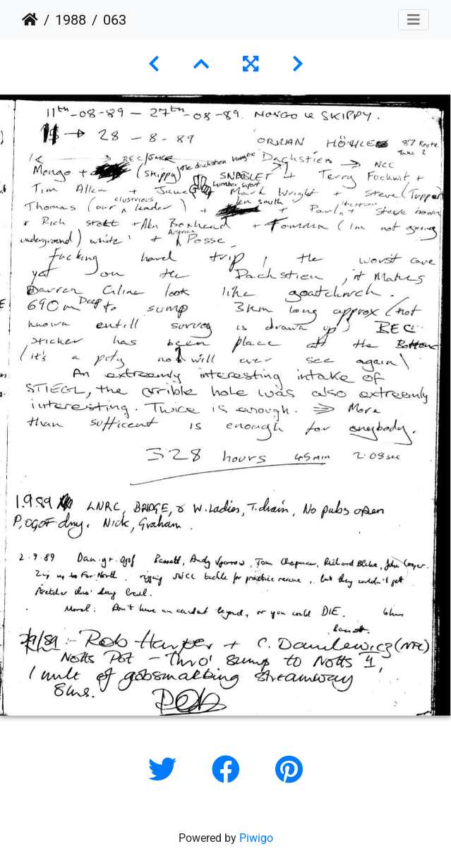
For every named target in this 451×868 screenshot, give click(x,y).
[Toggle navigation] (414, 20)
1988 (71, 20)
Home (30, 20)
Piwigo (256, 838)
